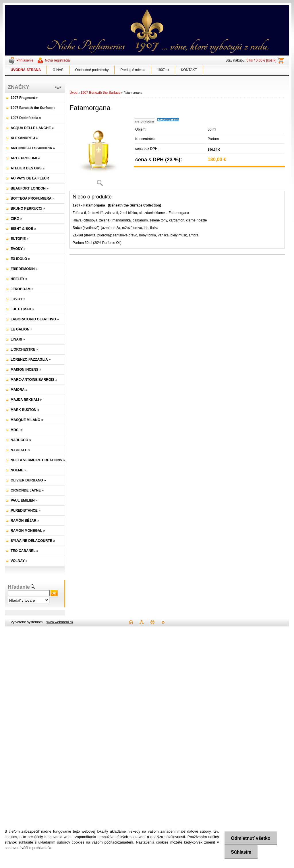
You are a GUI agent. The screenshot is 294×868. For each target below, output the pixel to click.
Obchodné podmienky (92, 70)
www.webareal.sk (60, 622)
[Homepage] (26, 70)
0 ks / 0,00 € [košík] (261, 60)
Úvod (73, 93)
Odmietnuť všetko (249, 838)
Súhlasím (240, 852)
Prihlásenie (25, 60)
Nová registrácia (57, 60)
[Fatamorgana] (100, 154)
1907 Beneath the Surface (100, 93)
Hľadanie (19, 587)
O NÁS (58, 70)
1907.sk (163, 70)
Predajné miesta (133, 70)
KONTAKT (189, 70)
